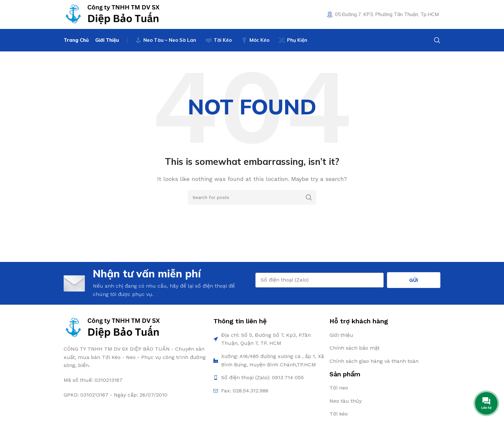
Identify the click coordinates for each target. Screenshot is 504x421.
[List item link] (385, 335)
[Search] (437, 40)
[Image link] (112, 328)
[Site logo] (112, 14)
